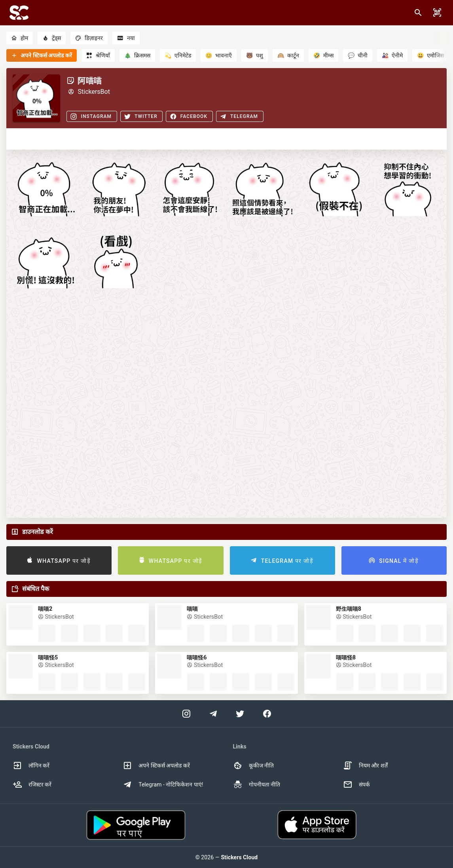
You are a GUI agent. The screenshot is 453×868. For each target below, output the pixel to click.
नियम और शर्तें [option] (365, 765)
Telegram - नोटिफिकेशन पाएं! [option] (163, 784)
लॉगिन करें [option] (31, 765)
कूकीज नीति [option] (253, 765)
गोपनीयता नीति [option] (257, 784)
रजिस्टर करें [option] (32, 784)
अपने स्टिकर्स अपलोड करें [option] (156, 765)
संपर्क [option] (356, 784)
